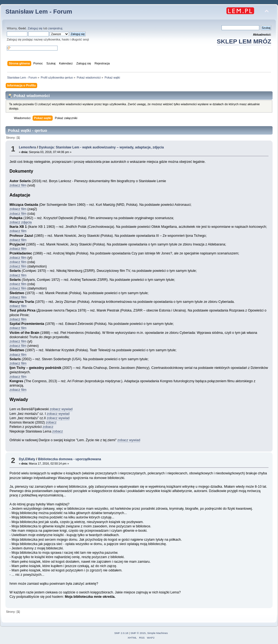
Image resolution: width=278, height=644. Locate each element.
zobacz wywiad (61, 409)
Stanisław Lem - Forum (39, 12)
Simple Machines (157, 633)
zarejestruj (55, 28)
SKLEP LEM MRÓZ (244, 41)
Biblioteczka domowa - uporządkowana (69, 459)
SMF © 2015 (138, 633)
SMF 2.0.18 (121, 633)
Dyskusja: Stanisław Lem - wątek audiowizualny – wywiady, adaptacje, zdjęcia (101, 147)
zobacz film (18, 185)
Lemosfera (27, 147)
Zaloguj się (35, 28)
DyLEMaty (27, 459)
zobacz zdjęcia (21, 222)
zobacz (51, 422)
